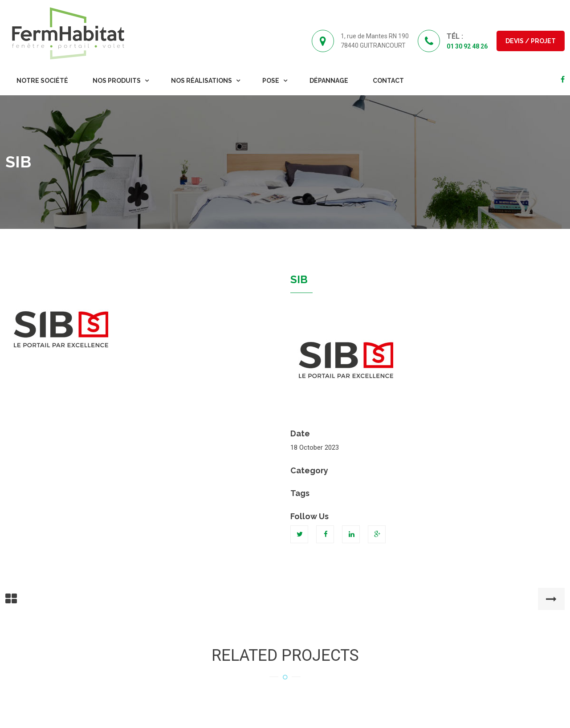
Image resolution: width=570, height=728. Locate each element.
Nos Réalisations (202, 81)
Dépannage (329, 81)
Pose (271, 81)
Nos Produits (117, 81)
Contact (388, 81)
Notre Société (42, 81)
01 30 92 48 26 (467, 46)
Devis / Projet (531, 41)
